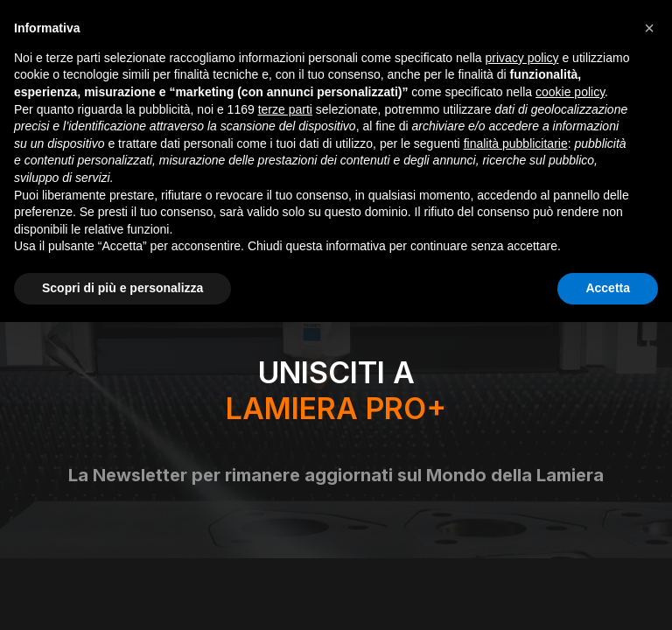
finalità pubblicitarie (516, 143)
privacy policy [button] (522, 58)
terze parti (285, 109)
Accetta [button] (608, 288)
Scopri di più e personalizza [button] (122, 288)
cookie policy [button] (570, 92)
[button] (649, 28)
